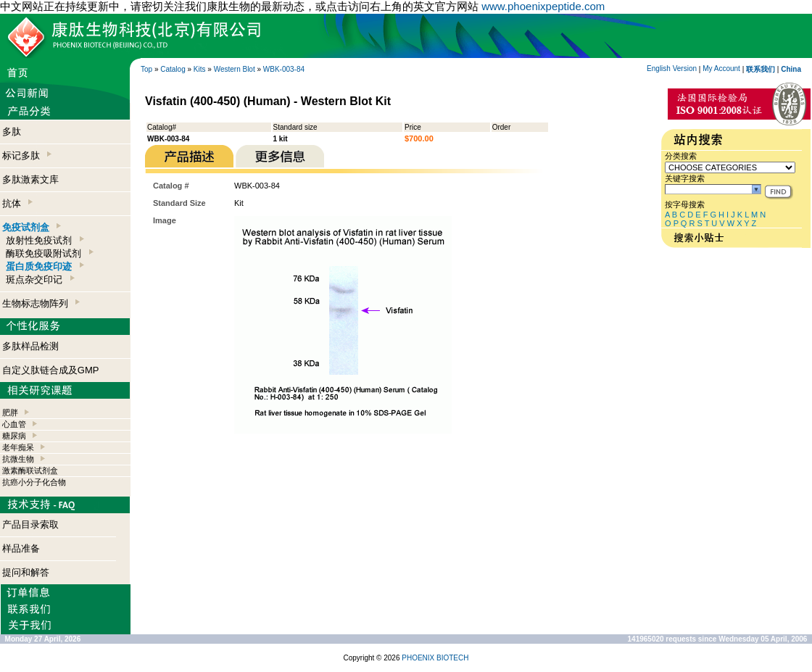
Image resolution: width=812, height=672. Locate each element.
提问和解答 (26, 572)
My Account (721, 69)
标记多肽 (27, 155)
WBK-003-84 (284, 69)
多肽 (12, 132)
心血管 (14, 424)
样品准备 (21, 548)
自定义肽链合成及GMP (51, 370)
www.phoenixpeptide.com (543, 6)
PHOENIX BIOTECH (435, 658)
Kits (200, 69)
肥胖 (10, 412)
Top (146, 69)
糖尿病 (14, 436)
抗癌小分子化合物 (34, 482)
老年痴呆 (18, 447)
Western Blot (235, 69)
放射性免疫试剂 (45, 240)
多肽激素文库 (30, 179)
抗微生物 (18, 459)
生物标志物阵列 (41, 303)
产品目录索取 (30, 524)
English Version (672, 69)
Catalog (173, 69)
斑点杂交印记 (40, 279)
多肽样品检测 (30, 346)
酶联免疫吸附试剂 (49, 253)
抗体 (17, 203)
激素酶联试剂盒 (30, 470)
